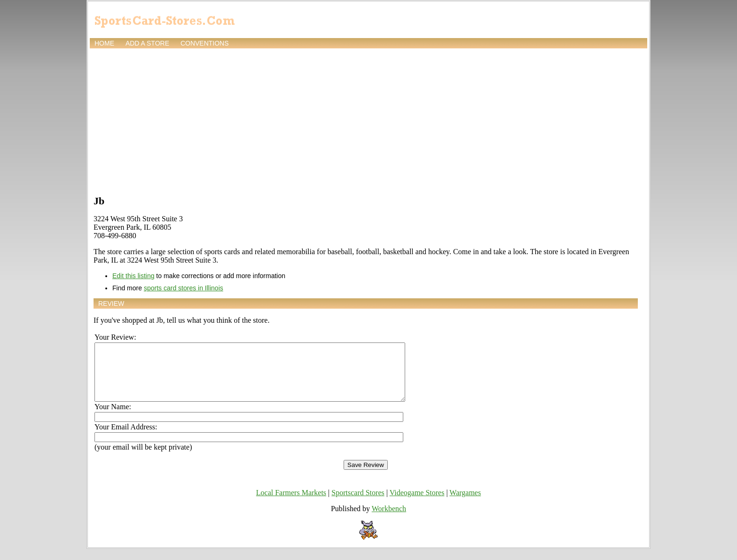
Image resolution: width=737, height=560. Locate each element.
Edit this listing (133, 276)
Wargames (465, 504)
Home (104, 43)
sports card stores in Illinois (184, 288)
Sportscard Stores (358, 504)
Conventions (205, 43)
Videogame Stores (417, 504)
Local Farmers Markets (291, 504)
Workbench (389, 520)
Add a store (147, 43)
